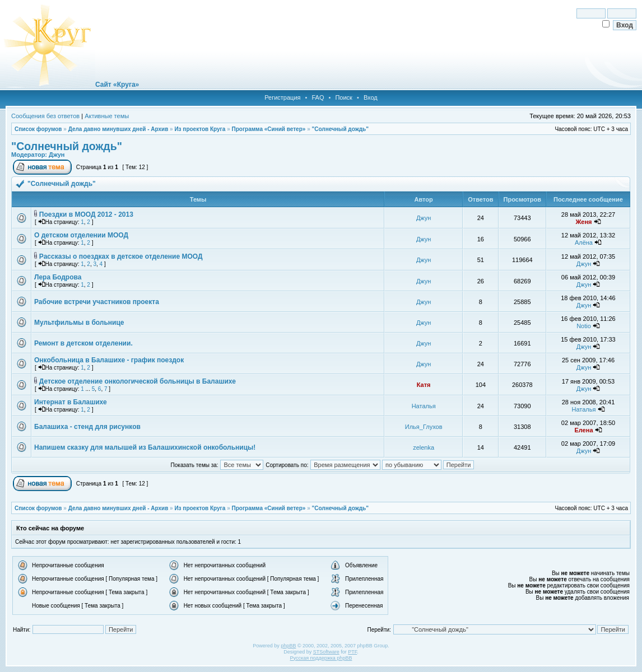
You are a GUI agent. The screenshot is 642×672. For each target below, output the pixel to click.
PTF (352, 652)
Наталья (424, 406)
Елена (583, 430)
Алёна (584, 242)
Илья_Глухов (424, 427)
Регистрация (282, 97)
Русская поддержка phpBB (321, 658)
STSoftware (326, 652)
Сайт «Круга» (117, 85)
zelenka (424, 447)
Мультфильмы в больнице (79, 323)
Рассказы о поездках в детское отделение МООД (121, 256)
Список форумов (38, 129)
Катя (424, 385)
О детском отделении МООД (81, 235)
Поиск (343, 97)
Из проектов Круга (200, 129)
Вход (371, 97)
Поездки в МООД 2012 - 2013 (86, 214)
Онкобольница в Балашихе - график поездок (109, 360)
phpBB (288, 646)
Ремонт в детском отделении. (83, 343)
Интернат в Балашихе (71, 402)
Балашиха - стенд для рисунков (87, 427)
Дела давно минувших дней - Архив (118, 129)
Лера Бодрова (58, 277)
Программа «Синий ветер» (268, 129)
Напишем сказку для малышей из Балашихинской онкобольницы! (145, 447)
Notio (584, 326)
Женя (583, 222)
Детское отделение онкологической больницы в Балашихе (138, 381)
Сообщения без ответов (45, 116)
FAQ (318, 97)
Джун (57, 155)
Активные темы (107, 116)
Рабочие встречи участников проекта (97, 302)
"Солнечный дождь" (340, 129)
